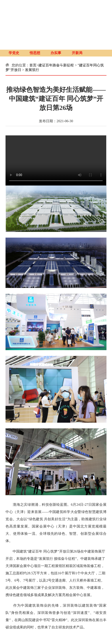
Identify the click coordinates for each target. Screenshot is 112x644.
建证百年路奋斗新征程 (56, 65)
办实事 (56, 53)
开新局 (77, 53)
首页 (33, 65)
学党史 (14, 53)
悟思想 (35, 53)
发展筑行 (32, 70)
